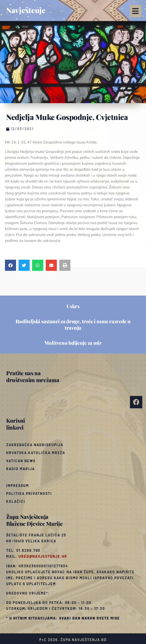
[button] (135, 11)
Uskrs (73, 306)
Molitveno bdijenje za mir (73, 343)
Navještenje (26, 10)
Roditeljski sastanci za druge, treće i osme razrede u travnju (73, 324)
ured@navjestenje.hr (43, 556)
